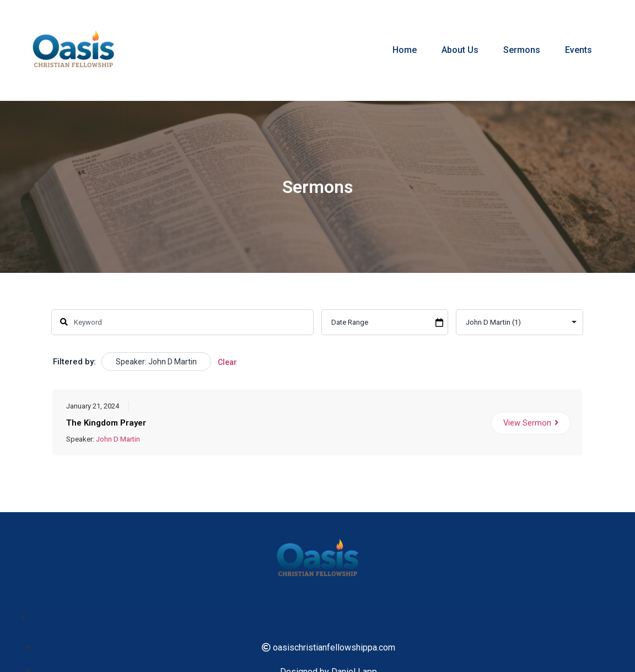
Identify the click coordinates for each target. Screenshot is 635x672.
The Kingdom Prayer (106, 423)
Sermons (522, 50)
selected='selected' (520, 322)
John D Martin (118, 439)
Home (405, 50)
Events (579, 50)
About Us (460, 50)
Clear (227, 362)
